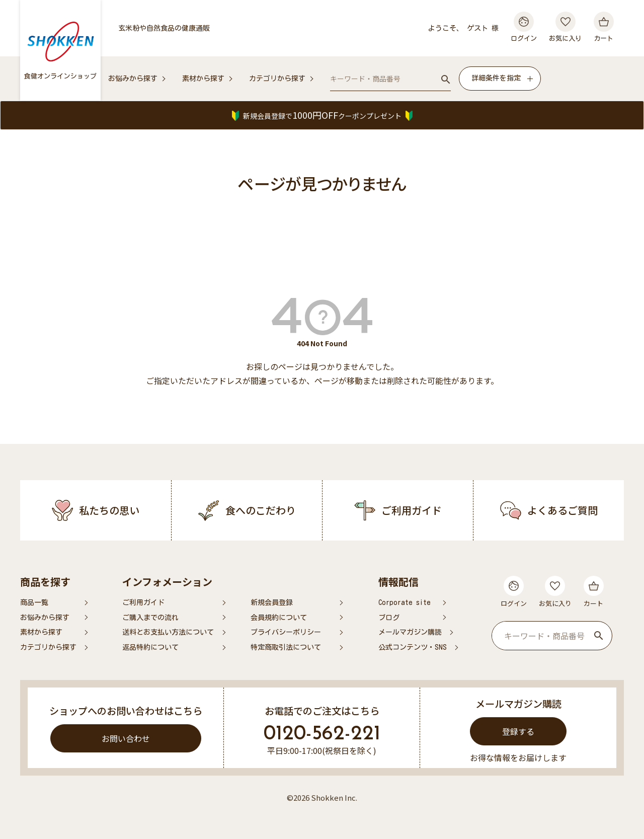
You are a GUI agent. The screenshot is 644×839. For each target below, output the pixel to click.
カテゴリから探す (277, 79)
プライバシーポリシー (286, 632)
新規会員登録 (272, 602)
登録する (518, 731)
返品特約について (150, 647)
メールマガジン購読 (410, 632)
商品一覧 (34, 602)
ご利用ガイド (143, 602)
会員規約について (279, 618)
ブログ (389, 618)
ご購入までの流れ (150, 618)
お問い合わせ (126, 738)
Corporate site (405, 602)
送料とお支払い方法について (168, 632)
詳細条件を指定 (496, 78)
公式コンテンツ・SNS (413, 647)
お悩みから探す (133, 79)
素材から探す (203, 79)
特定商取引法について (286, 647)
